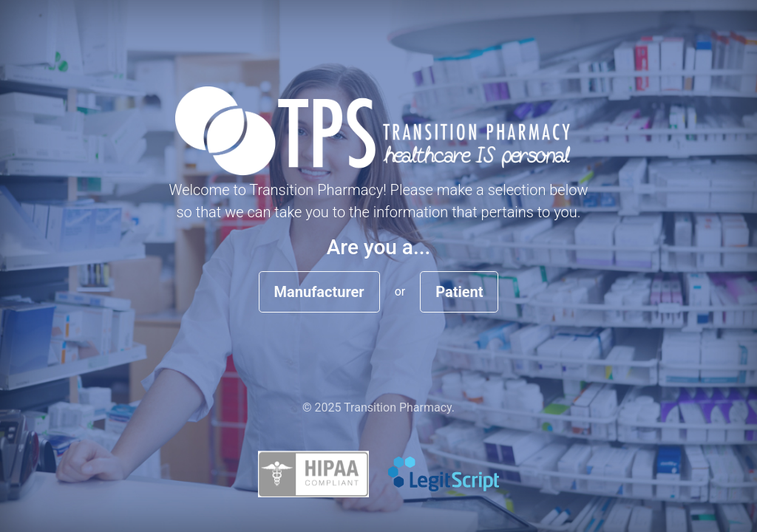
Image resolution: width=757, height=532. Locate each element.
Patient (459, 292)
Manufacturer (319, 292)
